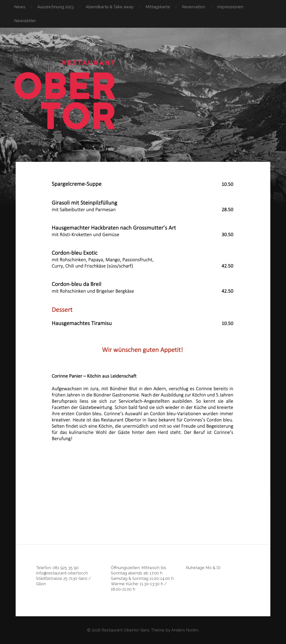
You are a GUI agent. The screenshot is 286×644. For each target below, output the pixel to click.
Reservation (194, 7)
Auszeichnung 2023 (56, 7)
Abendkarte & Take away (110, 7)
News (20, 7)
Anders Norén (185, 630)
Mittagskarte (158, 7)
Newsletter (25, 21)
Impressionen (230, 7)
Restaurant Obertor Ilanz (125, 630)
